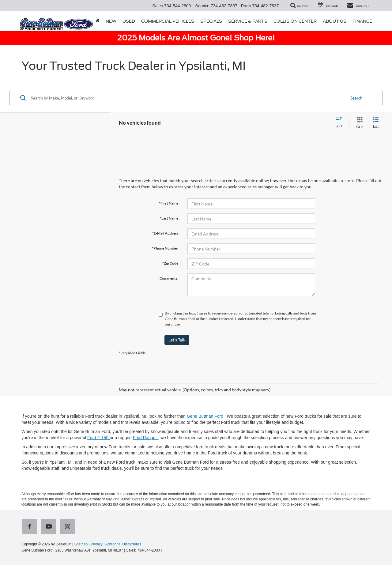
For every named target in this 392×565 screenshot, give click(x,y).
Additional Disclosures (123, 544)
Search (356, 98)
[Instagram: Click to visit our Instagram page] (69, 527)
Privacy (97, 544)
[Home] (98, 21)
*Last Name (169, 218)
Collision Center (295, 21)
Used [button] (129, 21)
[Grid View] (359, 123)
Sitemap (81, 544)
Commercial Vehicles (168, 21)
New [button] (111, 21)
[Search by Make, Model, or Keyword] (187, 98)
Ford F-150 (98, 438)
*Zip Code (170, 263)
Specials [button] (211, 21)
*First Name (169, 203)
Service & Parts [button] (248, 21)
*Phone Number (165, 248)
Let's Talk (177, 340)
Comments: (169, 278)
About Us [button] (335, 21)
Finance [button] (362, 21)
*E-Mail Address (165, 233)
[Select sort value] (341, 123)
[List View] (376, 123)
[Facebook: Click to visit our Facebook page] (31, 527)
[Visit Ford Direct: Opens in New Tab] (165, 550)
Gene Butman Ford (206, 416)
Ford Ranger (145, 438)
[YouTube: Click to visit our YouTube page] (50, 527)
